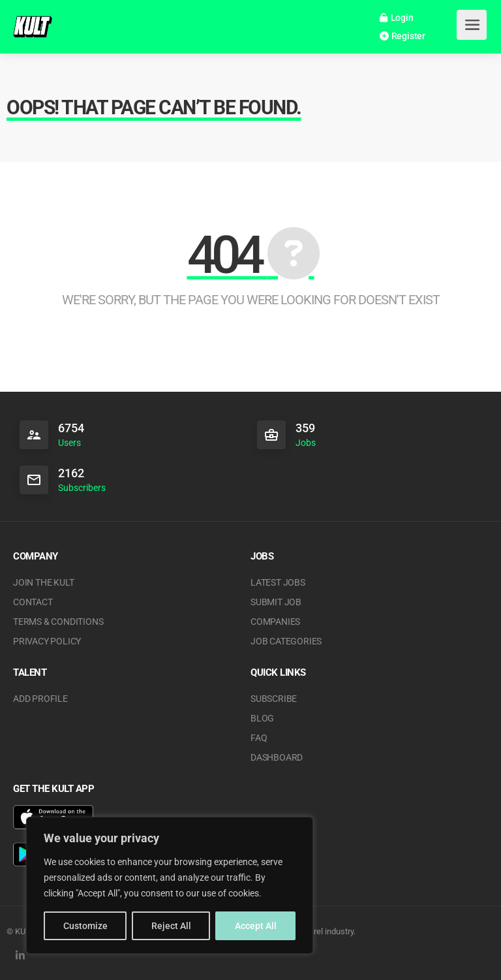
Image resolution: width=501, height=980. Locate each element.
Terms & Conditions (58, 622)
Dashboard (277, 757)
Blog (262, 718)
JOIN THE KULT (43, 582)
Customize (85, 926)
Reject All (171, 926)
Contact (33, 602)
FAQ (259, 738)
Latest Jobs (278, 582)
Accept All (256, 926)
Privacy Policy (47, 641)
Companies (275, 622)
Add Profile (40, 699)
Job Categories (286, 641)
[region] (170, 885)
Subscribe (274, 699)
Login (397, 18)
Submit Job (276, 602)
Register (402, 36)
